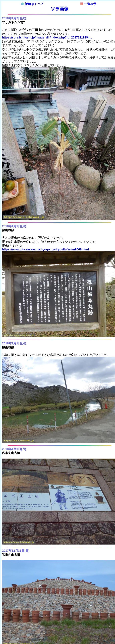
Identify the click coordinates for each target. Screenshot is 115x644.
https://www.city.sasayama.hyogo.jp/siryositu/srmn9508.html (45, 249)
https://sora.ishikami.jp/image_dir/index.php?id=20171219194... (47, 37)
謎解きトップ (32, 4)
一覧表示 (88, 4)
